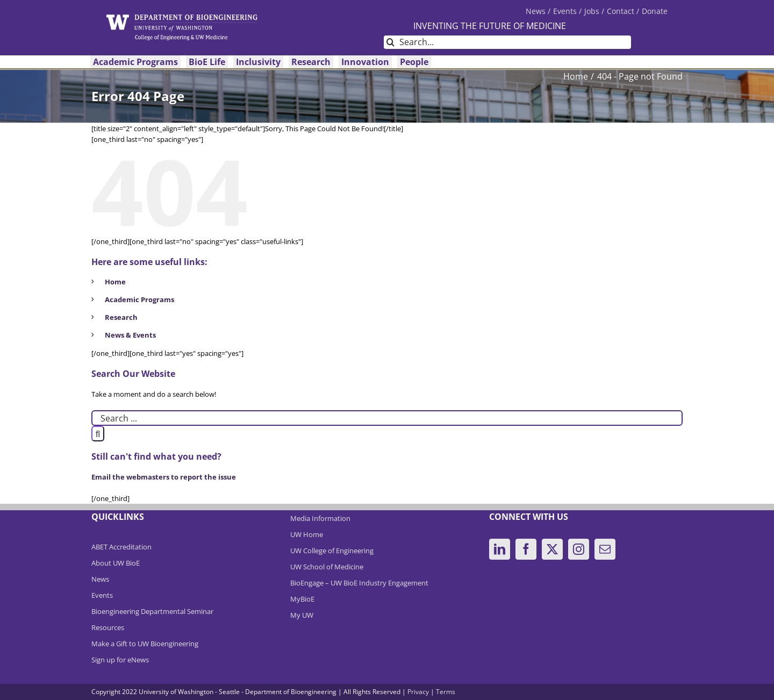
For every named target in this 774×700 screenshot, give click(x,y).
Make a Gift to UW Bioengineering (145, 644)
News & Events (130, 335)
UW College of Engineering (332, 551)
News (100, 579)
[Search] (390, 42)
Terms (446, 692)
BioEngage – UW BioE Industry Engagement (359, 583)
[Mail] (605, 549)
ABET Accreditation (121, 547)
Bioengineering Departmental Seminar (152, 611)
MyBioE (302, 599)
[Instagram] (579, 549)
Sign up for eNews (120, 660)
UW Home (307, 534)
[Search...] (507, 42)
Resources (108, 627)
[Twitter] (552, 549)
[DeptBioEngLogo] (182, 18)
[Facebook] (526, 549)
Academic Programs (139, 299)
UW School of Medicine (327, 567)
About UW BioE (116, 563)
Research (121, 317)
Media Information (320, 518)
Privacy (418, 692)
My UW (302, 615)
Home (115, 282)
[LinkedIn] (500, 549)
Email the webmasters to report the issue (164, 477)
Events (102, 595)
